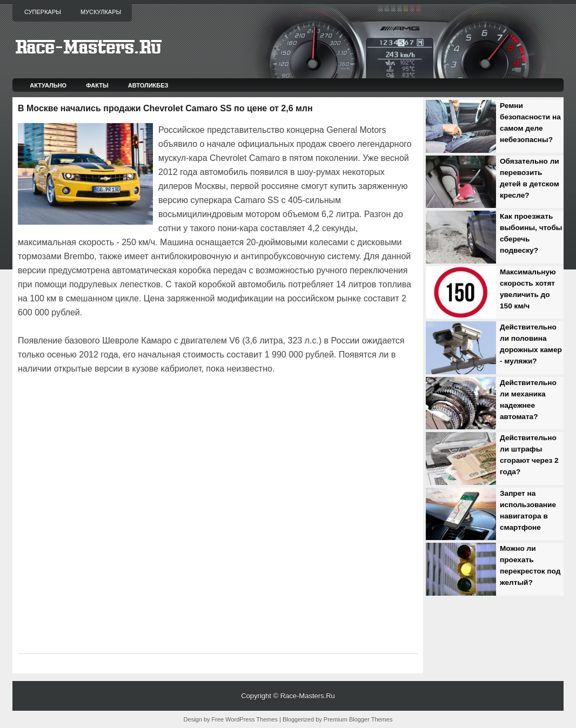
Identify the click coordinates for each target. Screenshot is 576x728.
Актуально (48, 85)
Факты (97, 85)
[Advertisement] (144, 406)
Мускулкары (101, 12)
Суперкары (43, 12)
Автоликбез (148, 85)
